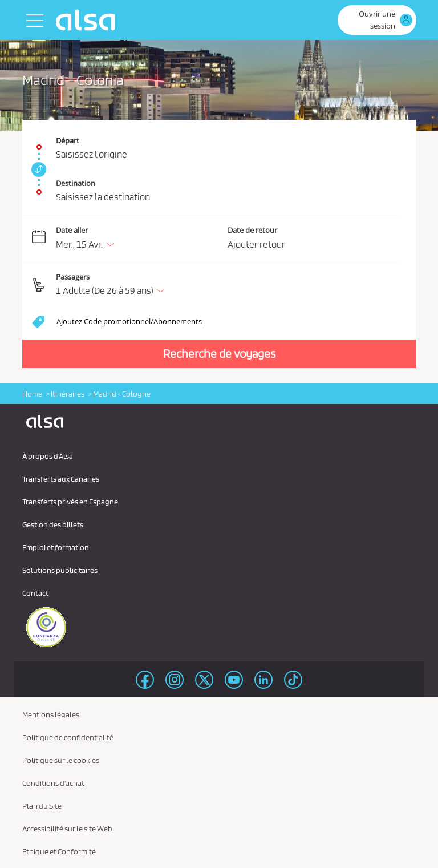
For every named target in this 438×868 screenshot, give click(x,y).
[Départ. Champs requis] (219, 141)
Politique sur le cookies (61, 760)
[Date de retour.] (313, 239)
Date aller (72, 230)
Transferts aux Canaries (61, 479)
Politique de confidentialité (68, 737)
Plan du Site (42, 806)
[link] (37, 169)
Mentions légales (51, 714)
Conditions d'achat (53, 783)
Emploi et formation (56, 547)
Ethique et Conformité (59, 851)
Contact (35, 593)
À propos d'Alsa (48, 456)
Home (32, 394)
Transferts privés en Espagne (70, 502)
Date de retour (252, 230)
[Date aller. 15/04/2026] (139, 239)
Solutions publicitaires (60, 570)
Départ (68, 140)
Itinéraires (68, 394)
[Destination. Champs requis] (219, 186)
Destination (76, 183)
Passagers (73, 277)
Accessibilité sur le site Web (67, 829)
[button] (227, 285)
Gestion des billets (53, 524)
